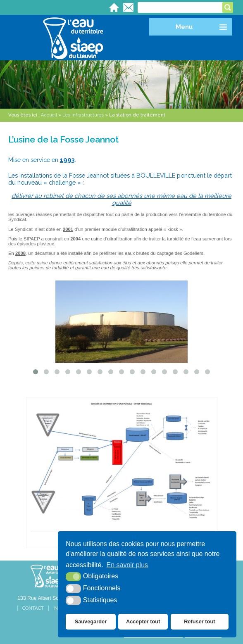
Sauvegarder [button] (91, 621)
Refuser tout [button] (199, 621)
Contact (33, 608)
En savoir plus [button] (127, 565)
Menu (184, 27)
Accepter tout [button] (143, 621)
